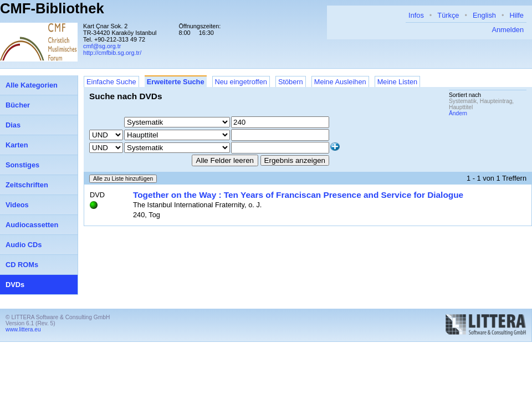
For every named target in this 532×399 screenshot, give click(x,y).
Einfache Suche (111, 82)
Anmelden (508, 30)
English (484, 15)
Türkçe (448, 15)
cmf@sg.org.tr (102, 46)
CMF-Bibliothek (52, 8)
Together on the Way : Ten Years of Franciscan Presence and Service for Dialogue (298, 195)
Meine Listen (398, 82)
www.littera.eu (23, 329)
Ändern (458, 113)
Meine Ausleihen (340, 82)
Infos (416, 15)
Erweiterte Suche (176, 82)
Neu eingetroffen (241, 82)
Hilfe (516, 15)
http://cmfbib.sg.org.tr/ (112, 53)
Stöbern (291, 82)
